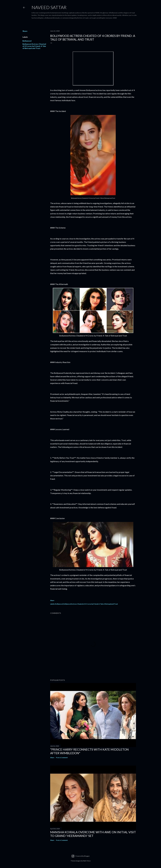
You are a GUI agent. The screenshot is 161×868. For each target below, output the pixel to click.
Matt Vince (87, 861)
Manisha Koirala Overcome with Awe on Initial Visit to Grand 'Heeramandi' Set (93, 834)
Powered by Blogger (81, 856)
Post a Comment (62, 758)
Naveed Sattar (49, 7)
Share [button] (25, 31)
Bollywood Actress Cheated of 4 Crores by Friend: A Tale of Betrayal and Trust (34, 46)
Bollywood (27, 41)
